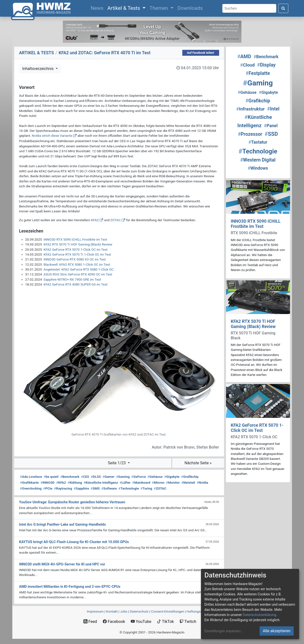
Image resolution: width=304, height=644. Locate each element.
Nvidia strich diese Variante (52, 136)
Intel (273, 109)
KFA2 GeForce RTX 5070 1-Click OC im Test (76, 249)
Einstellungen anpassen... (224, 631)
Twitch (188, 622)
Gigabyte (172, 477)
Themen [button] (159, 8)
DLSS (96, 477)
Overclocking (31, 488)
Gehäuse (155, 477)
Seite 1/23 (117, 463)
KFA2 (95, 220)
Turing (146, 488)
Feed (90, 622)
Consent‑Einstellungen (167, 611)
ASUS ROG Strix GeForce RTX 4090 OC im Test (78, 274)
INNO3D (47, 482)
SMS (95, 488)
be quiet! (51, 477)
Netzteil (188, 482)
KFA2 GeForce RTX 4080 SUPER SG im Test (76, 284)
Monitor (173, 482)
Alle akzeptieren (277, 631)
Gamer (109, 477)
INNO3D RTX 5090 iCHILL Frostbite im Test (75, 239)
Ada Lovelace (31, 477)
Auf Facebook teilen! (201, 53)
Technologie (129, 488)
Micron (158, 482)
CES (85, 477)
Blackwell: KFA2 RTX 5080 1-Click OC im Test (77, 264)
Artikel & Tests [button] (124, 8)
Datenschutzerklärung (259, 615)
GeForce (139, 477)
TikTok (165, 622)
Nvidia (203, 482)
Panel (271, 126)
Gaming (123, 477)
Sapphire (81, 488)
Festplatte (258, 73)
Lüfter (125, 482)
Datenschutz (139, 611)
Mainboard (141, 482)
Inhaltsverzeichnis (39, 69)
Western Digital (258, 160)
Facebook (114, 622)
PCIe (48, 488)
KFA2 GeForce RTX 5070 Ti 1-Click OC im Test (77, 254)
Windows (258, 168)
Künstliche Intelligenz (101, 482)
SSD (271, 134)
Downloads (190, 8)
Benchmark (70, 477)
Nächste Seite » (198, 463)
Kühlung (75, 482)
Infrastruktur (251, 109)
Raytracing (63, 488)
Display (266, 65)
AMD (244, 56)
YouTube (141, 622)
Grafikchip (190, 477)
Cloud (247, 65)
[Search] (249, 8)
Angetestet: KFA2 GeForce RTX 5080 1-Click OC (79, 269)
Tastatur (258, 142)
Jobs (124, 611)
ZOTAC (116, 220)
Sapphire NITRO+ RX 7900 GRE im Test (72, 279)
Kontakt (112, 611)
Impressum (95, 611)
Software (109, 488)
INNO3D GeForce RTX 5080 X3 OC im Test (75, 259)
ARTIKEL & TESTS (37, 53)
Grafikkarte (30, 482)
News (98, 8)
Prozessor (250, 134)
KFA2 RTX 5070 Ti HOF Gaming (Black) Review (78, 244)
